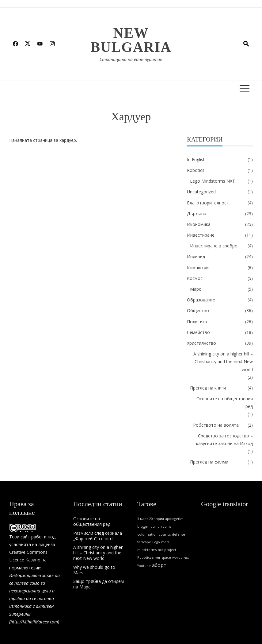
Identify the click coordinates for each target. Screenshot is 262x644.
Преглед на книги (208, 388)
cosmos (165, 534)
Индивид (196, 256)
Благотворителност (208, 203)
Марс (196, 289)
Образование (201, 300)
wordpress (180, 557)
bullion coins (161, 526)
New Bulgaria (131, 40)
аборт (159, 565)
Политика (197, 322)
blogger (143, 526)
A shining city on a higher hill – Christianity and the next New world (223, 361)
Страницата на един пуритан (131, 59)
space (166, 557)
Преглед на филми (209, 462)
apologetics (174, 519)
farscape (144, 542)
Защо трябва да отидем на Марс (99, 584)
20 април (157, 519)
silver (156, 557)
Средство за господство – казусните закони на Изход (224, 440)
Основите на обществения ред (225, 402)
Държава (197, 213)
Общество (198, 310)
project (170, 550)
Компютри (198, 268)
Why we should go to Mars (94, 570)
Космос (195, 278)
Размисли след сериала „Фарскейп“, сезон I (98, 536)
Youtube (144, 566)
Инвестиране (201, 235)
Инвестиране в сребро (214, 246)
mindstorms (147, 550)
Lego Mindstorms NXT (213, 181)
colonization (147, 534)
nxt (160, 550)
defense (178, 534)
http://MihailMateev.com (34, 622)
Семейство (198, 332)
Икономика (199, 224)
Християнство (201, 343)
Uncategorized (201, 192)
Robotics (196, 170)
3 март (143, 519)
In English (196, 159)
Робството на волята (216, 425)
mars (165, 542)
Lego (156, 542)
